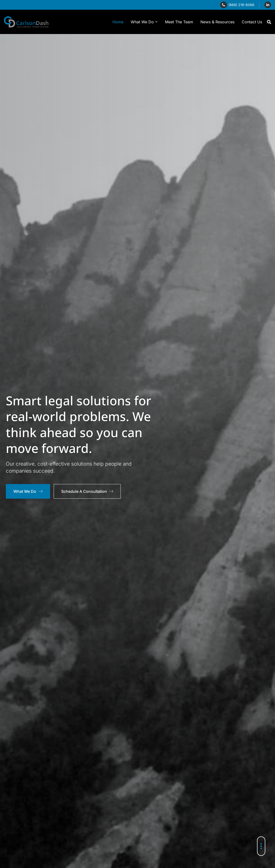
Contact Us (252, 22)
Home (118, 22)
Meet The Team (179, 22)
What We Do (144, 22)
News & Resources (217, 22)
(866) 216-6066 (241, 5)
